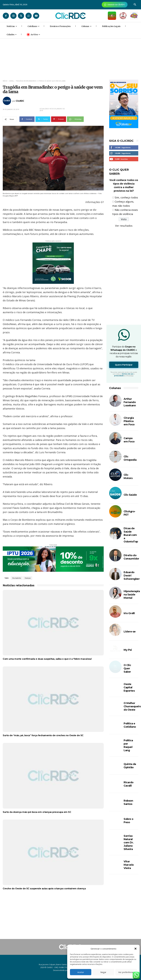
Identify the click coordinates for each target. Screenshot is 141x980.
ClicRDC (20, 101)
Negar (103, 972)
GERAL (11, 81)
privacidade (119, 376)
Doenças (28, 578)
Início (5, 81)
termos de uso (128, 374)
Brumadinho (17, 578)
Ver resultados (124, 226)
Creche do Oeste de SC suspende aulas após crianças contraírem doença (44, 889)
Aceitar (81, 972)
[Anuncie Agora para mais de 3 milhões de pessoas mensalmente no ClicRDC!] (115, 5)
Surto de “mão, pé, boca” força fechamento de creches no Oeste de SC (43, 735)
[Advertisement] (53, 917)
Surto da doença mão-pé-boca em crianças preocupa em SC (37, 812)
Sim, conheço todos (126, 197)
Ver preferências (126, 972)
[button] (135, 949)
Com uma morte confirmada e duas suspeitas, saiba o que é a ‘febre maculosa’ (47, 659)
